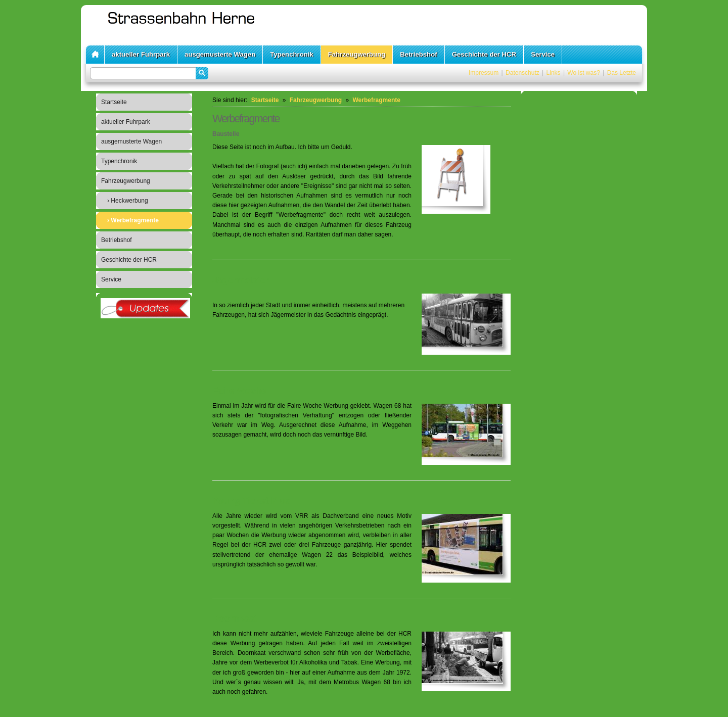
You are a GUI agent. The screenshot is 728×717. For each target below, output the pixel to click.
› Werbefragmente (133, 220)
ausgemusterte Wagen (220, 54)
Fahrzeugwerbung (357, 54)
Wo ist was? (583, 73)
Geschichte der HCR (484, 54)
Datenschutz (522, 73)
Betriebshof (418, 54)
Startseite (114, 102)
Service (543, 54)
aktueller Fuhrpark (141, 54)
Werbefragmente (376, 100)
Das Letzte (622, 73)
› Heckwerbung (128, 201)
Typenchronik (292, 54)
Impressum (484, 73)
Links (554, 73)
